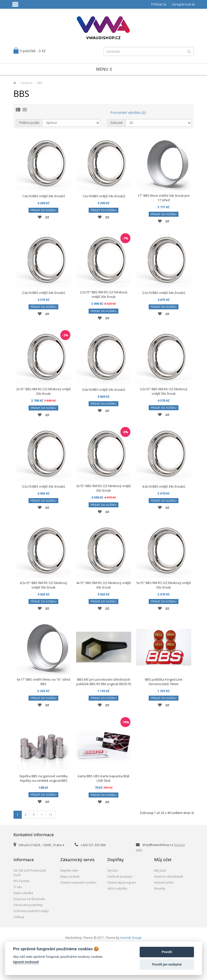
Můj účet (160, 871)
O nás (18, 887)
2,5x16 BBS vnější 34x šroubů (164, 293)
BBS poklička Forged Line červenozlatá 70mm (164, 682)
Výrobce (27, 83)
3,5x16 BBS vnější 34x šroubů (44, 486)
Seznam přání (164, 882)
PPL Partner (22, 881)
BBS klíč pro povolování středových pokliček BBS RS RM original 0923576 (104, 682)
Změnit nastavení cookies (78, 882)
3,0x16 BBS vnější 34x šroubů (104, 390)
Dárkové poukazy (120, 877)
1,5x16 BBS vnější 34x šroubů (104, 196)
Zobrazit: (117, 123)
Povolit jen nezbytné (167, 964)
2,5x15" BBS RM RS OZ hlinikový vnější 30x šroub (104, 294)
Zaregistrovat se (183, 4)
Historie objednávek (169, 877)
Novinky (160, 888)
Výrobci (113, 871)
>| (51, 815)
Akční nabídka (117, 888)
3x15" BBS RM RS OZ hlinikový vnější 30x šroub (103, 488)
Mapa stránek (70, 877)
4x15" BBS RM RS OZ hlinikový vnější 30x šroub (103, 585)
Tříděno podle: (29, 123)
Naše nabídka (23, 893)
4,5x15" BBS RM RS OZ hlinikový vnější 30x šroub (44, 585)
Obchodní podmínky (28, 905)
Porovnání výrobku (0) (128, 112)
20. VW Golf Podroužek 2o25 (30, 873)
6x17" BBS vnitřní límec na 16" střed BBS (43, 682)
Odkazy (19, 917)
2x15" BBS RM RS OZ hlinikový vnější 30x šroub (43, 391)
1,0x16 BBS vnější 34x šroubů (44, 196)
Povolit (167, 952)
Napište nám (69, 871)
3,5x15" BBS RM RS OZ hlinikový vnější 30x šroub (164, 391)
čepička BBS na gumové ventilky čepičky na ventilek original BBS (44, 778)
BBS (40, 83)
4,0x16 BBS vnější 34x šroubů (164, 486)
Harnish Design (131, 938)
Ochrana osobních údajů (31, 911)
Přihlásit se (159, 4)
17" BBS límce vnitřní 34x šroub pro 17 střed (164, 198)
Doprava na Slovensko (29, 899)
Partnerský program (122, 882)
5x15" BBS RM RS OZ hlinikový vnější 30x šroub (164, 585)
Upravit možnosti (26, 962)
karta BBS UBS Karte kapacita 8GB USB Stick (104, 778)
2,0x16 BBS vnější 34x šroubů (44, 293)
